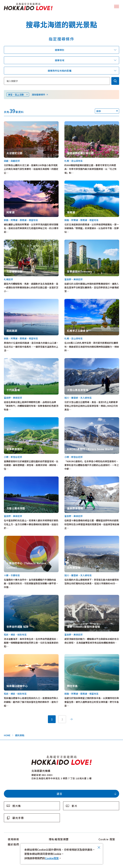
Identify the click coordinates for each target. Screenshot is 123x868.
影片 (75, 806)
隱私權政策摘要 (59, 839)
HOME (7, 735)
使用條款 (13, 839)
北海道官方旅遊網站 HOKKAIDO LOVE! (28, 7)
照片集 (17, 806)
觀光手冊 (18, 818)
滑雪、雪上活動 (16, 95)
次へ (71, 719)
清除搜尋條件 (39, 95)
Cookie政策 (52, 858)
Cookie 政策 (107, 839)
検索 (115, 81)
